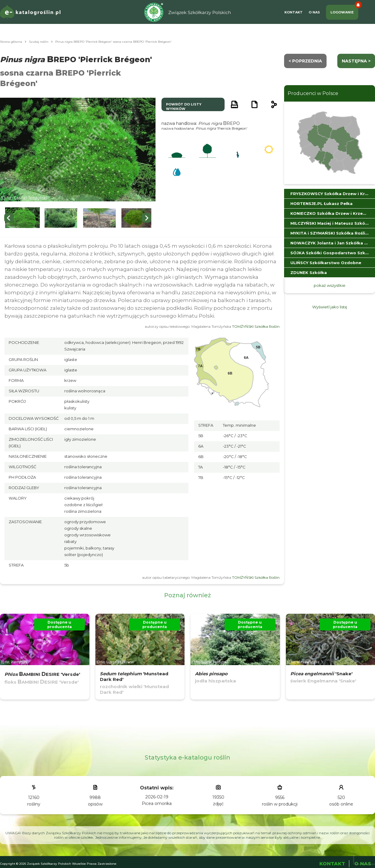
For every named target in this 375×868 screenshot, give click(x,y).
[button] (22, 218)
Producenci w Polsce (313, 93)
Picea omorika (157, 803)
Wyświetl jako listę (330, 307)
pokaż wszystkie (330, 285)
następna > (356, 61)
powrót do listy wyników (184, 107)
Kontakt (294, 12)
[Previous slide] (9, 218)
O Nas (314, 12)
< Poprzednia (305, 61)
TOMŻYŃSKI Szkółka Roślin (256, 326)
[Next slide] (147, 218)
